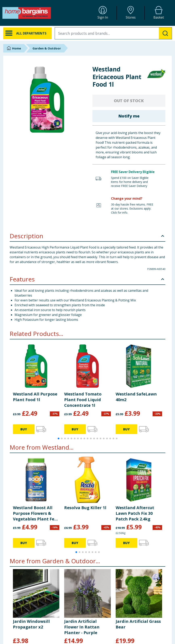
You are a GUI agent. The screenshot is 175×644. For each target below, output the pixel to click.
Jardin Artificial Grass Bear (138, 624)
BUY (24, 429)
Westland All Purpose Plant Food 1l (35, 397)
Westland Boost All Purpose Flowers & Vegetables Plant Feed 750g (36, 513)
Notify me (129, 116)
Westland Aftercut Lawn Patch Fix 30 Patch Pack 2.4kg (135, 513)
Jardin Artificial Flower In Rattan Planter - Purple (82, 627)
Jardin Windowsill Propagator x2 (31, 624)
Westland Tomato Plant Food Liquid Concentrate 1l (83, 400)
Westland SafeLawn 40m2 (136, 397)
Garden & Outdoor (47, 48)
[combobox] (113, 33)
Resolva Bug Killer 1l (85, 508)
